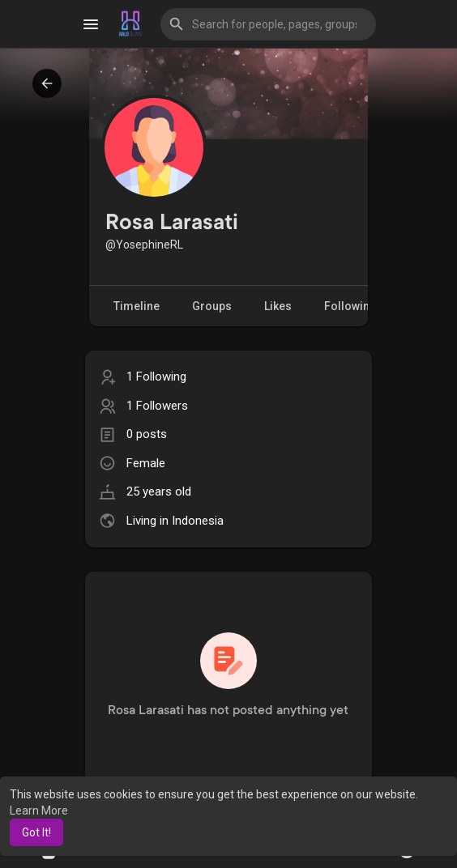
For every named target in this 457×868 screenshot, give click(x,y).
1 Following (156, 377)
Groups (212, 306)
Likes (278, 306)
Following (360, 306)
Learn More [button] (39, 811)
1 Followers (157, 406)
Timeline (137, 306)
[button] (269, 24)
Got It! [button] (36, 832)
